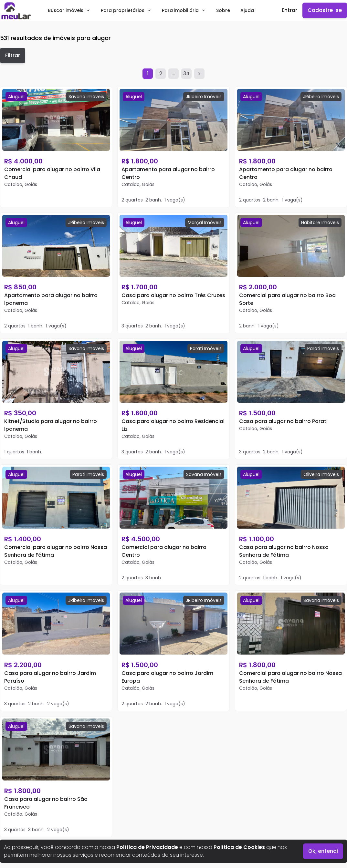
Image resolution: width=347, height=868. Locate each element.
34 (186, 73)
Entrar (289, 10)
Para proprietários (126, 10)
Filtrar (13, 55)
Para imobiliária (184, 10)
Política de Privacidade (147, 847)
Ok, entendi (323, 851)
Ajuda (247, 10)
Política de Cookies (239, 847)
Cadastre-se (325, 10)
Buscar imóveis (69, 10)
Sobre (223, 10)
